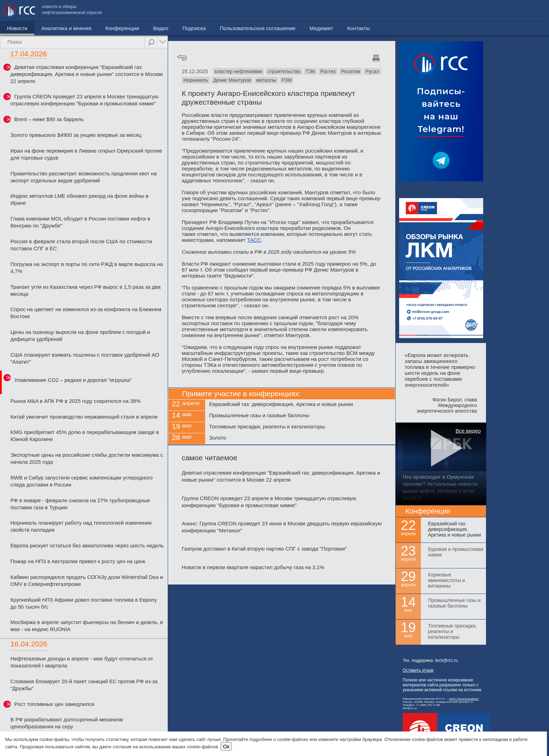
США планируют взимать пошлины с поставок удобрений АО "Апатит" (85, 358)
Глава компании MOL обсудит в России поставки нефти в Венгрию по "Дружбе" (80, 222)
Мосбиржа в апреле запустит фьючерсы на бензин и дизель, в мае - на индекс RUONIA (87, 626)
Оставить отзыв (418, 670)
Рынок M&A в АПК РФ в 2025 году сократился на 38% (76, 401)
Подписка (194, 28)
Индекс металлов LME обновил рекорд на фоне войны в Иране (79, 199)
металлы (266, 80)
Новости (17, 28)
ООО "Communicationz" (464, 699)
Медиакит (493, 11)
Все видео (468, 431)
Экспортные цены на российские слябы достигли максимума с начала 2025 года (87, 458)
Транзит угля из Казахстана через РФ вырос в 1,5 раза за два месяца (86, 290)
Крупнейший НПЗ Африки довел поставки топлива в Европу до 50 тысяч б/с (84, 603)
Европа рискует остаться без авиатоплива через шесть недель (87, 545)
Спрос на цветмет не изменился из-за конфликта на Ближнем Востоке (86, 313)
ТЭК (310, 71)
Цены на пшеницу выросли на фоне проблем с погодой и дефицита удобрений (80, 335)
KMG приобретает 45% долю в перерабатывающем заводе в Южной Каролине (85, 436)
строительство (284, 71)
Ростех (328, 71)
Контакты (531, 11)
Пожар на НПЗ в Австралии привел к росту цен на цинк (78, 561)
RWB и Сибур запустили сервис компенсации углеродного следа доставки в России (82, 481)
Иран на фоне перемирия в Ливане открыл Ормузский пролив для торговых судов (86, 154)
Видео (161, 28)
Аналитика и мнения (66, 28)
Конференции (122, 28)
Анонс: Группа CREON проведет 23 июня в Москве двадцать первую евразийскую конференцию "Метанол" (282, 527)
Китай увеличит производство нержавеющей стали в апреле (84, 417)
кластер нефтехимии (238, 71)
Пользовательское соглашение (430, 11)
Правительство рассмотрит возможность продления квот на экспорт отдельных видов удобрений (84, 177)
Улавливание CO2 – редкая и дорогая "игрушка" (73, 380)
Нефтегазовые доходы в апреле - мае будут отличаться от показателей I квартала (82, 662)
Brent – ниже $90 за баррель (49, 119)
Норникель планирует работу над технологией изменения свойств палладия (81, 526)
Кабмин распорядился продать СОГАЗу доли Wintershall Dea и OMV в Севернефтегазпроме (87, 580)
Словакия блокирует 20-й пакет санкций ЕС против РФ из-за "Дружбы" (84, 685)
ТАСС (254, 240)
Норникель (196, 80)
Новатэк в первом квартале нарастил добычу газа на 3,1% (253, 567)
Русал (372, 71)
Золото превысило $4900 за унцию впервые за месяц (76, 135)
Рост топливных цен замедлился (54, 704)
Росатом (351, 71)
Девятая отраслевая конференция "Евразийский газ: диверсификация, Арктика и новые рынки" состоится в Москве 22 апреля (87, 74)
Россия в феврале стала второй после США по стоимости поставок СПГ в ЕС (81, 245)
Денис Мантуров (232, 80)
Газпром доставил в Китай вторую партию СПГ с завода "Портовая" (264, 549)
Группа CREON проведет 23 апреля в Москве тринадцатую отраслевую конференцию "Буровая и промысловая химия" (85, 100)
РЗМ (287, 80)
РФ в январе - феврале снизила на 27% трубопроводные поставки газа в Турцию (80, 504)
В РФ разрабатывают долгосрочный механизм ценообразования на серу (67, 723)
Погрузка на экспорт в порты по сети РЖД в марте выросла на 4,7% (87, 268)
